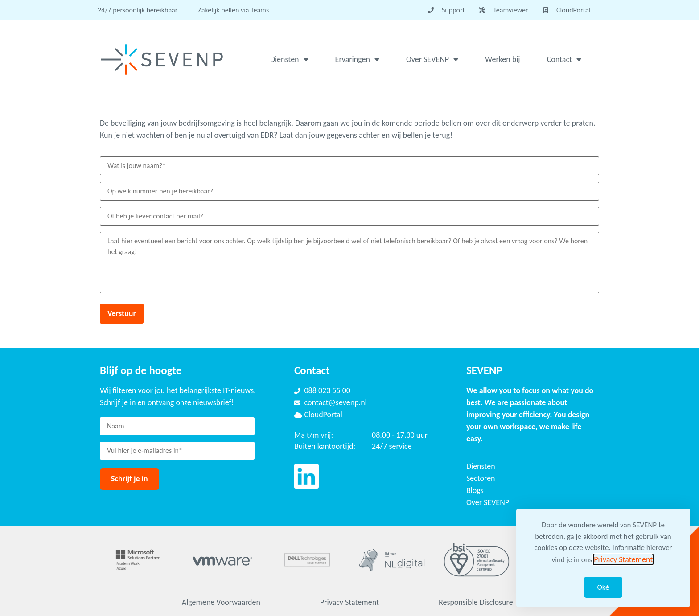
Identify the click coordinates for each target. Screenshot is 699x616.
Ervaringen (357, 59)
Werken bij (503, 59)
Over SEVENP (432, 59)
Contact (564, 59)
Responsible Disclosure (476, 602)
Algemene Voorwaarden (221, 602)
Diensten (289, 59)
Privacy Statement (349, 602)
